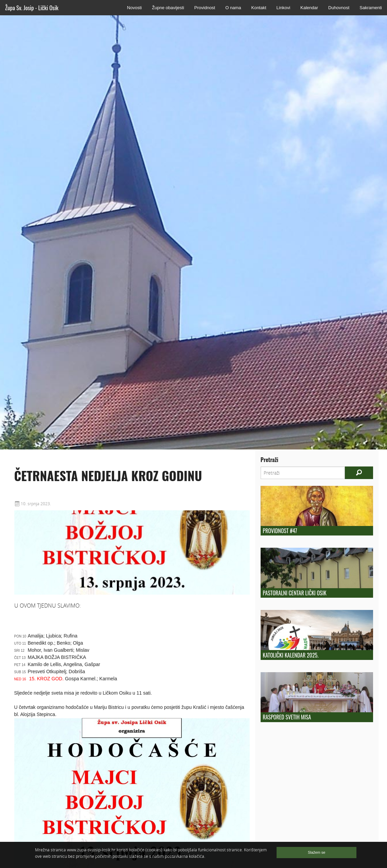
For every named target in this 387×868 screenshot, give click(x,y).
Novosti (134, 8)
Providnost (205, 8)
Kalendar (309, 8)
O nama (233, 8)
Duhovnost (339, 8)
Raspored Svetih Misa (287, 717)
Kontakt (259, 8)
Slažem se (316, 852)
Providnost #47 (280, 531)
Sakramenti (371, 8)
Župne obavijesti (168, 8)
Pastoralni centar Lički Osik (294, 593)
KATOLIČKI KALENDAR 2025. (291, 655)
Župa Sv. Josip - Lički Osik (32, 8)
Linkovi (283, 8)
